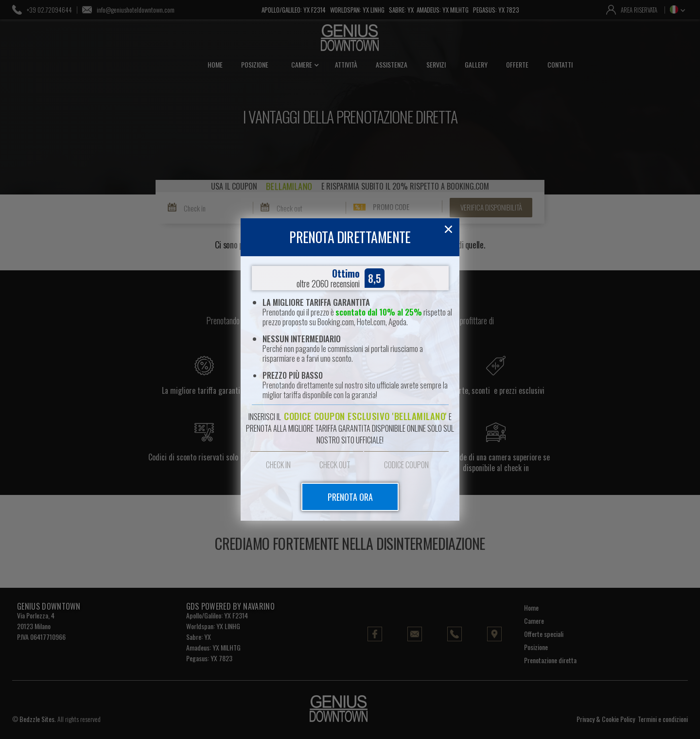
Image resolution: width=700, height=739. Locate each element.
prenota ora (350, 497)
